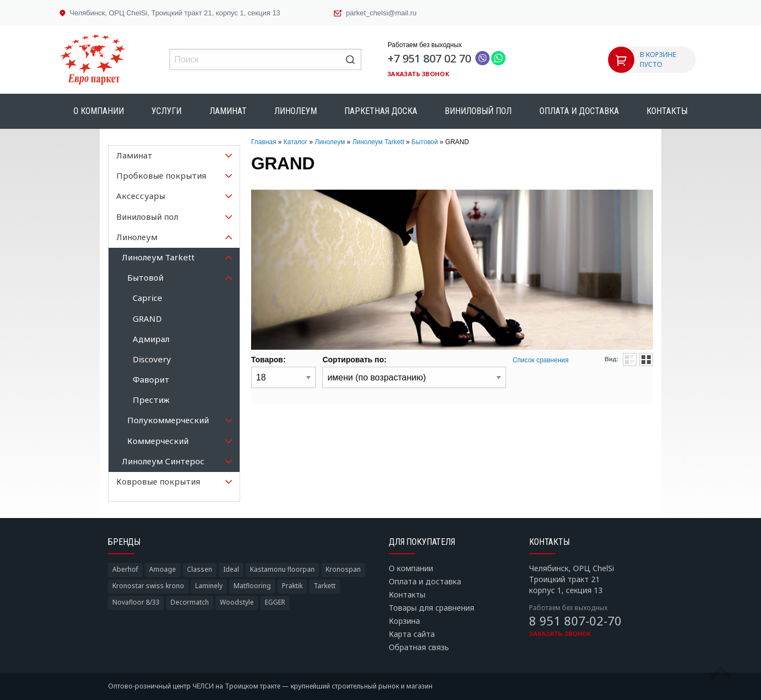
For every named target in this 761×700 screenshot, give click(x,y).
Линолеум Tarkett (379, 142)
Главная (264, 142)
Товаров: (268, 360)
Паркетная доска (381, 111)
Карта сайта (412, 634)
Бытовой (425, 142)
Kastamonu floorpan (282, 569)
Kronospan (343, 569)
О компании (99, 111)
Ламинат (228, 111)
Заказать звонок (418, 74)
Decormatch (190, 602)
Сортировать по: (354, 360)
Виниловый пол (478, 111)
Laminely (209, 586)
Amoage (163, 569)
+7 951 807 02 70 (429, 58)
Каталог (296, 142)
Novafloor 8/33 (136, 602)
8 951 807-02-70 (575, 621)
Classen (200, 569)
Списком (630, 360)
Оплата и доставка (579, 111)
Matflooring (252, 586)
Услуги (166, 111)
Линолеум (296, 111)
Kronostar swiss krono (148, 586)
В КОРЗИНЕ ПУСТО (658, 59)
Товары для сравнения (431, 608)
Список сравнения (541, 360)
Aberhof (125, 569)
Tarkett (325, 586)
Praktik (292, 586)
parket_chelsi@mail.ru (381, 13)
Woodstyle (237, 602)
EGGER (275, 602)
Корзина (404, 621)
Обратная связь (419, 647)
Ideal (231, 569)
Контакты (667, 111)
